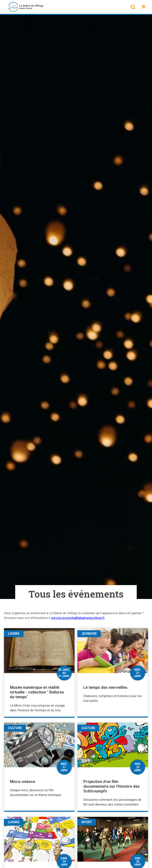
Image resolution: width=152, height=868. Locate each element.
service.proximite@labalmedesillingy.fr (78, 618)
